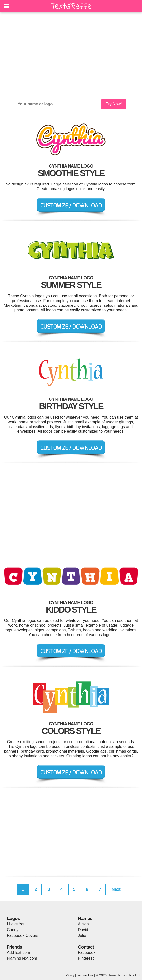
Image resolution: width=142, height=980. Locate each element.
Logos (13, 918)
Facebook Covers (23, 935)
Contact (86, 947)
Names (85, 918)
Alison (83, 924)
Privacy (70, 975)
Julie (82, 935)
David (83, 930)
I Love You (16, 924)
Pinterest (86, 958)
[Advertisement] (71, 56)
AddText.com (18, 953)
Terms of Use (85, 975)
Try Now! (114, 104)
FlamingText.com (22, 958)
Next (116, 889)
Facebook (87, 953)
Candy (13, 930)
